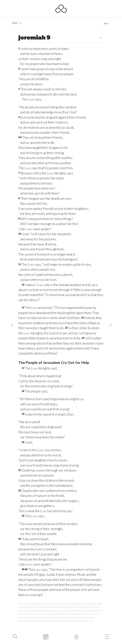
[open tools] (106, 24)
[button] (20, 23)
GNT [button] (18, 23)
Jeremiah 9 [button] (61, 38)
